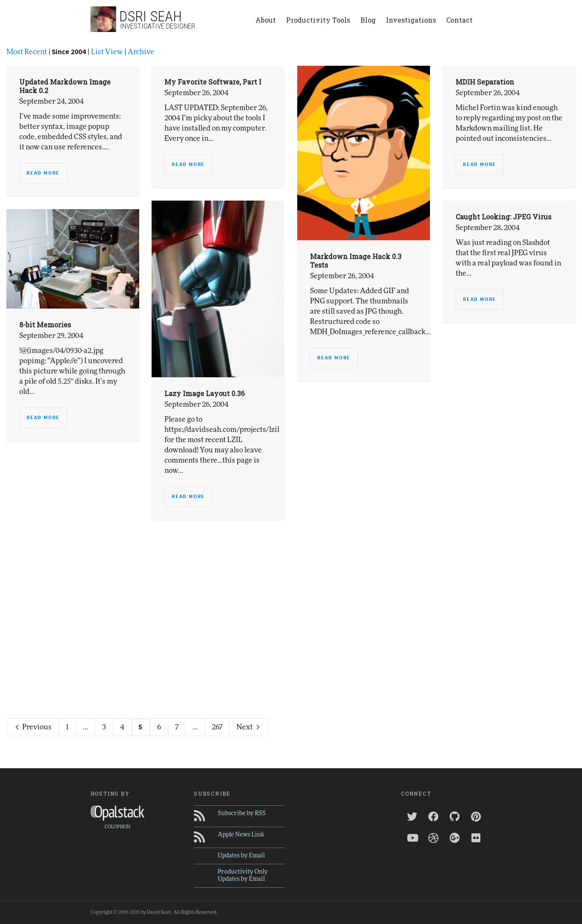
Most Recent (27, 52)
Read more (43, 173)
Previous (33, 727)
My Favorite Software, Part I (213, 82)
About (266, 20)
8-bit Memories (45, 325)
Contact (459, 20)
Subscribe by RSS (242, 813)
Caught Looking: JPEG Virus (503, 217)
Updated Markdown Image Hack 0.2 (65, 86)
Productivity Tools (318, 20)
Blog (368, 20)
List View (107, 52)
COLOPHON (117, 827)
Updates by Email (241, 856)
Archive (141, 52)
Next (249, 727)
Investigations (411, 20)
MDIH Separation (485, 82)
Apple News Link (241, 835)
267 (217, 727)
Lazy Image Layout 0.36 (205, 393)
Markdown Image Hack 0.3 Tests (356, 261)
